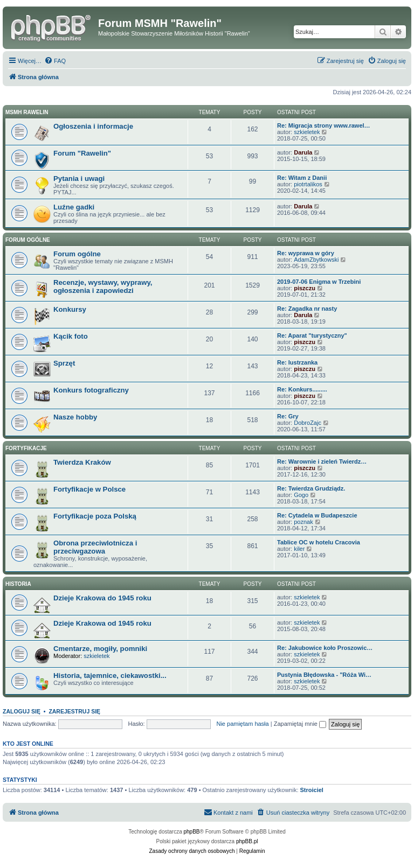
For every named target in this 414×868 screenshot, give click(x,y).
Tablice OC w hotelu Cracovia (319, 542)
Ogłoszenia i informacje (93, 126)
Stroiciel (312, 790)
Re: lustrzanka (297, 362)
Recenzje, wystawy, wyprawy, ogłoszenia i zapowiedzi (103, 286)
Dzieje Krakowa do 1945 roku (102, 598)
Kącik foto (71, 336)
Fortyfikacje (26, 448)
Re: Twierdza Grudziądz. (311, 488)
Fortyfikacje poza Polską (95, 516)
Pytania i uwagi (79, 178)
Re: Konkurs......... (302, 389)
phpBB (192, 832)
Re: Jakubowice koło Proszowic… (325, 648)
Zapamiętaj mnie (300, 724)
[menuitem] (55, 61)
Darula (303, 152)
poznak (303, 522)
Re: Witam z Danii (302, 178)
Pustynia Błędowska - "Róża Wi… (324, 675)
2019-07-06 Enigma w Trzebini (319, 282)
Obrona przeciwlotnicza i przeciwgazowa (95, 547)
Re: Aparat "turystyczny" (312, 335)
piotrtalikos (308, 184)
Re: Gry (288, 416)
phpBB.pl (247, 841)
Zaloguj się (22, 711)
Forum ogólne (28, 240)
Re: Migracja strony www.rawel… (324, 125)
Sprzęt (64, 363)
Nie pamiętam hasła (242, 724)
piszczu (305, 288)
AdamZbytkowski (316, 260)
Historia (18, 584)
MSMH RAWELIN (27, 112)
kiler (299, 549)
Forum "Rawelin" (82, 153)
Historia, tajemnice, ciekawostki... (110, 675)
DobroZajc (308, 423)
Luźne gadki (74, 207)
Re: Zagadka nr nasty (307, 309)
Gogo (301, 495)
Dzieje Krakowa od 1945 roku (102, 623)
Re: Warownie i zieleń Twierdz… (322, 461)
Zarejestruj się (74, 711)
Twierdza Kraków (82, 462)
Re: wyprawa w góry (306, 253)
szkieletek (307, 132)
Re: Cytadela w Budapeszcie (317, 515)
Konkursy (70, 309)
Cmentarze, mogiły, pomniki (100, 649)
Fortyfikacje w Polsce (89, 489)
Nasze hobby (75, 417)
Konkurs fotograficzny (91, 390)
